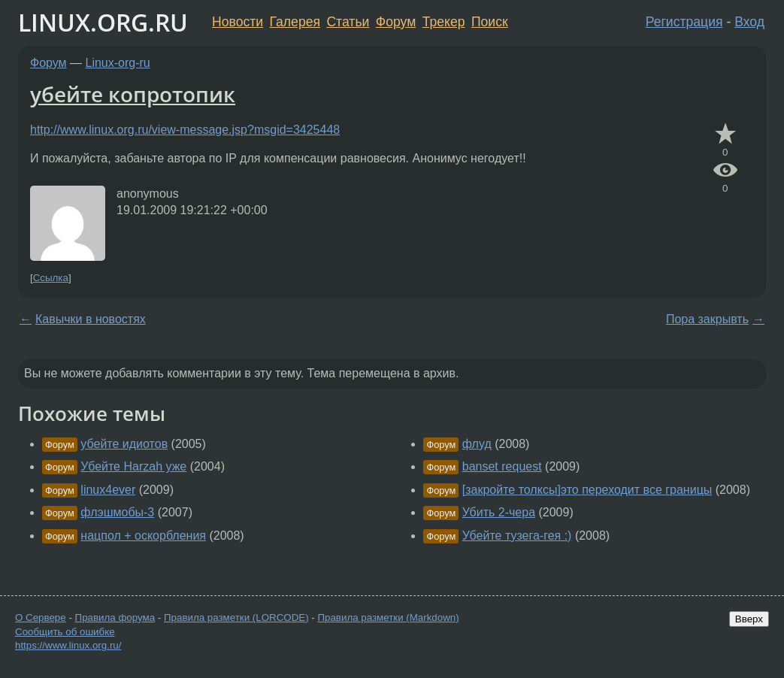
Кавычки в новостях (91, 319)
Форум (396, 22)
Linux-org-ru (118, 63)
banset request (502, 466)
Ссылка (51, 278)
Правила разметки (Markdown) (388, 617)
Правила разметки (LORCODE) (236, 617)
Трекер (444, 22)
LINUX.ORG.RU (103, 22)
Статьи (348, 22)
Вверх (749, 619)
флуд (477, 444)
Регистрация (684, 22)
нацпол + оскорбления (143, 536)
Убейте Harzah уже (133, 466)
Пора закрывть (707, 319)
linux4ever (108, 490)
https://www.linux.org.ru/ (68, 645)
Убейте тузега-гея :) (517, 536)
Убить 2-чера (499, 512)
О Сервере (41, 617)
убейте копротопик (133, 94)
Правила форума (115, 617)
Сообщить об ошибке (65, 632)
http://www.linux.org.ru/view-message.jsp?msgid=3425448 (185, 130)
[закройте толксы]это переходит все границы (587, 490)
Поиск (490, 22)
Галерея (295, 22)
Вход (749, 22)
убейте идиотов (124, 444)
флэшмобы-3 (117, 512)
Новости (238, 22)
